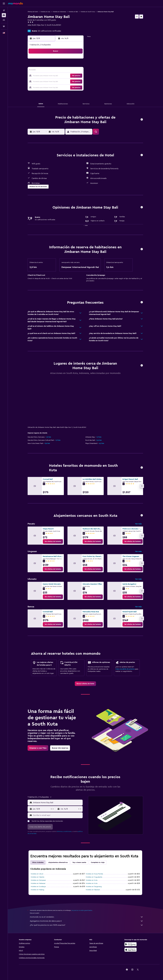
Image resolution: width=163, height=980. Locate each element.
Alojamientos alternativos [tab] (58, 862)
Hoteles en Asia (45, 12)
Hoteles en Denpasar (38, 880)
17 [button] (45, 76)
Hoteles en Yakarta (38, 877)
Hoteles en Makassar (38, 883)
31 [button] (45, 87)
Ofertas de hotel (33, 12)
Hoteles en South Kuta (88, 12)
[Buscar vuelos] (4, 10)
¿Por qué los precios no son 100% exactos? (87, 925)
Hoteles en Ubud (37, 874)
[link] (53, 541)
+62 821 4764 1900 (35, 28)
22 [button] (72, 76)
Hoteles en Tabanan (93, 890)
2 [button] (78, 60)
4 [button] (51, 65)
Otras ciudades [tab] (38, 862)
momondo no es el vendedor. (87, 917)
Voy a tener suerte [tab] (79, 862)
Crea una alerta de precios (125, 669)
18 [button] (51, 76)
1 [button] (72, 60)
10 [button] (45, 70)
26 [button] (56, 81)
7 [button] (67, 65)
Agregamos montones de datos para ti (87, 921)
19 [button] (56, 76)
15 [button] (72, 70)
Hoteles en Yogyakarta (94, 877)
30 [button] (78, 81)
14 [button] (67, 70)
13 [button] (62, 70)
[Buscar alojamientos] (4, 15)
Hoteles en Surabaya (38, 887)
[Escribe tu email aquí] (57, 815)
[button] (4, 4)
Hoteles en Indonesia (59, 12)
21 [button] (67, 76)
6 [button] (62, 65)
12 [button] (56, 70)
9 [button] (78, 65)
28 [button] (67, 81)
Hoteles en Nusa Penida (94, 874)
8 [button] (72, 65)
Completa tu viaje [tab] (98, 862)
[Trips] (4, 26)
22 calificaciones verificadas (50, 31)
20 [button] (62, 76)
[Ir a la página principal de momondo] (16, 3)
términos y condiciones (64, 831)
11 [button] (51, 70)
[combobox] (57, 803)
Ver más (138, 524)
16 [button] (78, 70)
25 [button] (51, 81)
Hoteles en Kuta (92, 880)
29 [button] (72, 81)
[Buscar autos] (4, 20)
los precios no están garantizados (82, 910)
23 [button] (78, 76)
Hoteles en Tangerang (94, 887)
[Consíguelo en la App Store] (131, 950)
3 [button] (45, 65)
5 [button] (56, 65)
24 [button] (45, 81)
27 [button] (62, 81)
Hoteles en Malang (38, 890)
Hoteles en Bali (73, 12)
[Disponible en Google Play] (131, 944)
